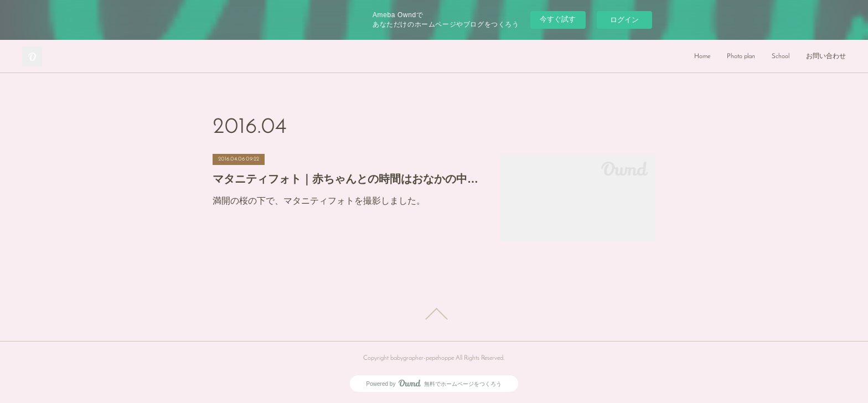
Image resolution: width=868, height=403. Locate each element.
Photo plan (741, 56)
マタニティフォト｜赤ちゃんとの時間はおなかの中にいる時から (345, 179)
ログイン (624, 20)
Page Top (434, 314)
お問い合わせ (826, 56)
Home (702, 56)
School (781, 56)
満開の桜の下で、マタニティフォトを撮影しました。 (319, 201)
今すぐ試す (558, 19)
